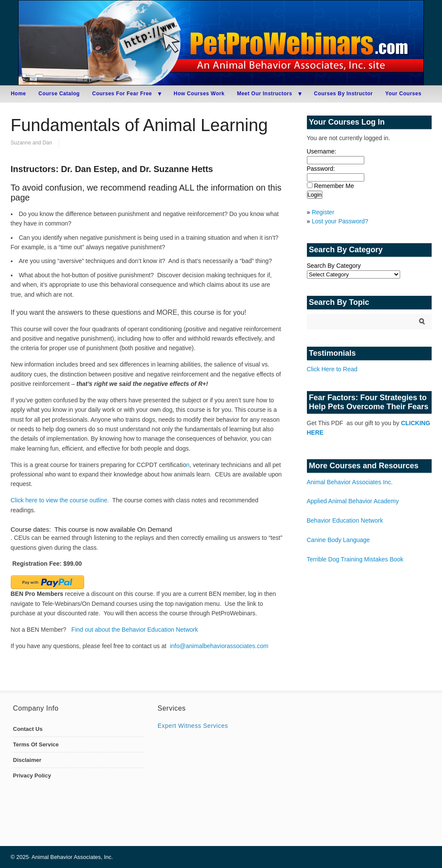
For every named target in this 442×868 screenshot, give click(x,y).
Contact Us (28, 729)
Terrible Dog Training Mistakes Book (355, 559)
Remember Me (334, 186)
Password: (321, 169)
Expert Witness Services (193, 726)
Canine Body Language (338, 540)
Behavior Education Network (345, 520)
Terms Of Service (36, 744)
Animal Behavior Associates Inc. (350, 482)
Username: (322, 151)
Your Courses (404, 94)
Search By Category (334, 266)
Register (323, 212)
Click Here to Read (332, 369)
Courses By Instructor (343, 94)
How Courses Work (199, 94)
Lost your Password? (340, 221)
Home (18, 94)
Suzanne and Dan (32, 143)
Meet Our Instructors (265, 94)
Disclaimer (27, 760)
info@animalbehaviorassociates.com (219, 646)
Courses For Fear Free (122, 94)
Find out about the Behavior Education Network (134, 630)
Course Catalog (59, 94)
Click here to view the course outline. (60, 500)
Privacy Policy (32, 776)
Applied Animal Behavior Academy (353, 501)
